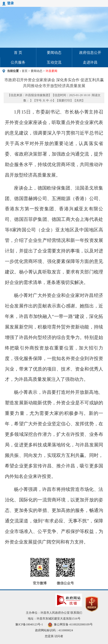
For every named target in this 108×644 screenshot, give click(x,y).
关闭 (79, 101)
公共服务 (18, 62)
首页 (25, 71)
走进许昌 (90, 62)
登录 (10, 3)
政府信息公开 (90, 53)
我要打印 (64, 101)
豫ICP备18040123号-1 (29, 624)
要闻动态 (54, 53)
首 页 (18, 53)
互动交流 (54, 62)
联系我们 (76, 613)
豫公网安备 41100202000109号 (70, 624)
